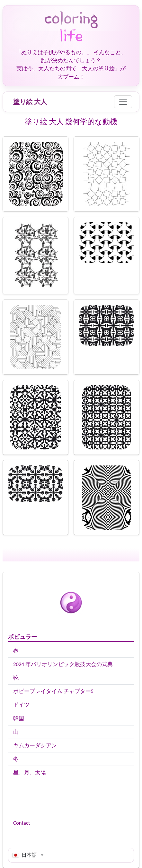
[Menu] (123, 102)
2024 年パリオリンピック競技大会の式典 (63, 664)
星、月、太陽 (30, 773)
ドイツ (21, 705)
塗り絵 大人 (30, 102)
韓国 (19, 719)
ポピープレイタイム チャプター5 (53, 691)
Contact (22, 823)
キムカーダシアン (35, 746)
